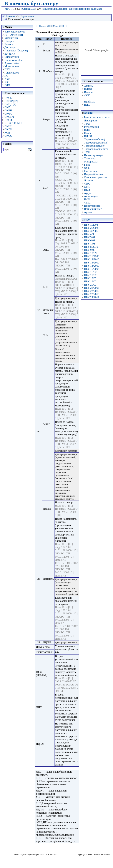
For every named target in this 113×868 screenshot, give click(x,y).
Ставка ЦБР (29, 9)
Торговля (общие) (95, 139)
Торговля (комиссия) (96, 143)
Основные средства (96, 177)
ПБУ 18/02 (90, 278)
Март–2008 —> (60, 26)
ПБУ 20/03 (90, 285)
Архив (88, 212)
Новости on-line (14, 60)
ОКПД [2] (10, 104)
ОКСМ (9, 98)
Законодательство (15, 32)
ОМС (87, 187)
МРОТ (8, 9)
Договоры (10, 47)
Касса (88, 133)
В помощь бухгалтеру (31, 3)
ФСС (87, 95)
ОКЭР (8, 129)
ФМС (87, 203)
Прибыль (89, 102)
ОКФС (8, 114)
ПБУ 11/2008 (92, 256)
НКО (87, 190)
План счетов (12, 73)
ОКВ (7, 107)
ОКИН (8, 126)
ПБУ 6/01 (90, 240)
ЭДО (7, 85)
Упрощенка (11, 38)
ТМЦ (87, 152)
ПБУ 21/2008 (92, 288)
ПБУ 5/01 (90, 237)
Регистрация (92, 127)
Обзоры (9, 41)
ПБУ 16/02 (90, 272)
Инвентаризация (94, 155)
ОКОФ (8, 120)
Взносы (89, 92)
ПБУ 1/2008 (91, 225)
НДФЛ (88, 89)
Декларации (91, 120)
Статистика (91, 171)
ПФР (87, 199)
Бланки (9, 44)
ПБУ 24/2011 (92, 297)
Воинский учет (93, 209)
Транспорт (90, 158)
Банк (87, 165)
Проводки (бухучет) (16, 51)
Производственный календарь (86, 9)
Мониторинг (12, 66)
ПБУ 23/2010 (92, 294)
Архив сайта (12, 63)
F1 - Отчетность (14, 35)
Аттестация (91, 196)
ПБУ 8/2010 (91, 247)
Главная (11, 16)
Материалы (91, 162)
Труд (87, 124)
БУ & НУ (10, 54)
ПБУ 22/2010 (92, 291)
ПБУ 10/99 (90, 253)
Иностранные (92, 206)
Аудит (88, 193)
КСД (7, 133)
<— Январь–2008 (43, 26)
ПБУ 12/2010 (92, 259)
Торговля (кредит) (95, 146)
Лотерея (89, 180)
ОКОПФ (9, 117)
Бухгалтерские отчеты (97, 117)
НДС (87, 105)
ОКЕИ (8, 110)
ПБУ (7, 69)
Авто (7, 79)
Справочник (27, 16)
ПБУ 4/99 (90, 234)
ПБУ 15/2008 (92, 269)
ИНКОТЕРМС (13, 123)
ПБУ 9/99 (90, 250)
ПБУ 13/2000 (92, 263)
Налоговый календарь (55, 9)
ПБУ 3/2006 (91, 231)
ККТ (7, 82)
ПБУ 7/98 (90, 244)
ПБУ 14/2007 (92, 266)
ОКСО (8, 136)
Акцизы (89, 86)
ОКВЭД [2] (11, 101)
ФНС (87, 184)
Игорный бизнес (94, 174)
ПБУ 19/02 (90, 281)
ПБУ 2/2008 (91, 228)
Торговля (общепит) (96, 149)
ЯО (6, 76)
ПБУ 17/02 (90, 275)
